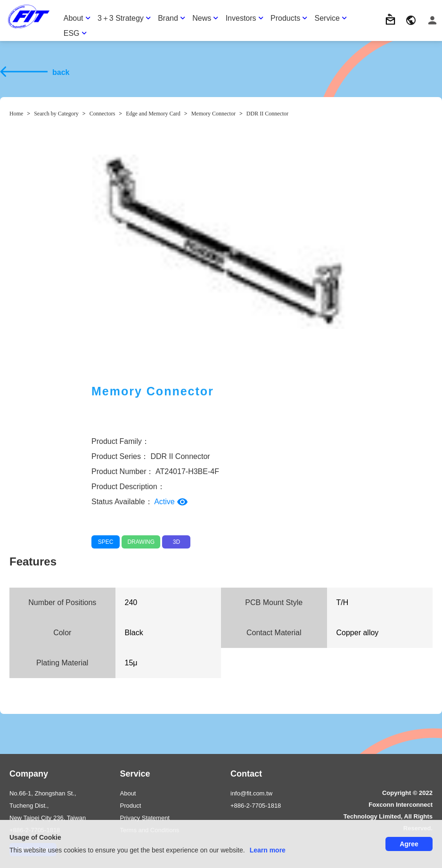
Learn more (268, 850)
